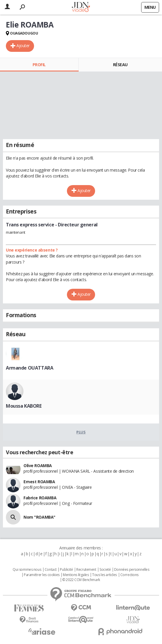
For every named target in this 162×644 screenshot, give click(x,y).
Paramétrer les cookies (42, 575)
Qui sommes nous (27, 570)
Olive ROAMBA (38, 466)
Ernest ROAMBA (39, 482)
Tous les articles (104, 575)
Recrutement (86, 570)
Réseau (120, 65)
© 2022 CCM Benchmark (81, 580)
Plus (81, 432)
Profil (39, 65)
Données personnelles (132, 570)
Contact (51, 570)
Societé (105, 570)
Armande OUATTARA (29, 368)
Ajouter (23, 46)
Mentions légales (76, 575)
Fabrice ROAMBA (40, 498)
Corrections (129, 575)
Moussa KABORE (24, 406)
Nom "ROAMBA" (39, 517)
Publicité (66, 570)
